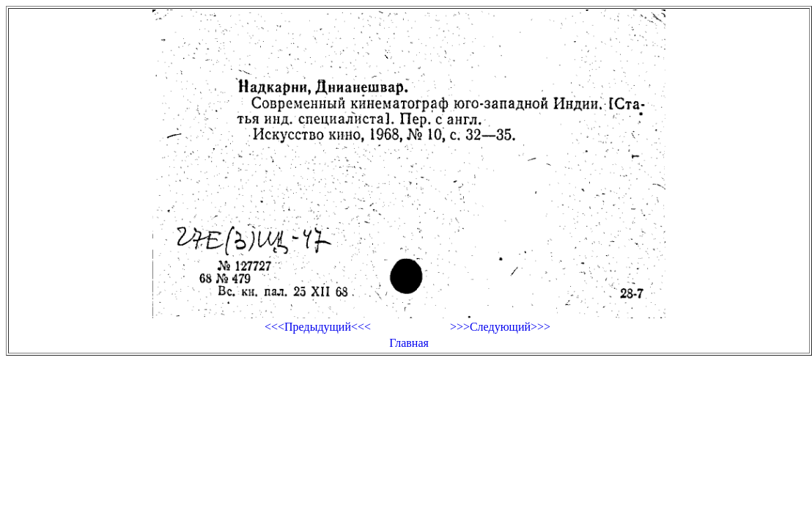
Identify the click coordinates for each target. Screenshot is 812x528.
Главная (409, 343)
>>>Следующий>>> (500, 327)
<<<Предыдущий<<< (318, 327)
